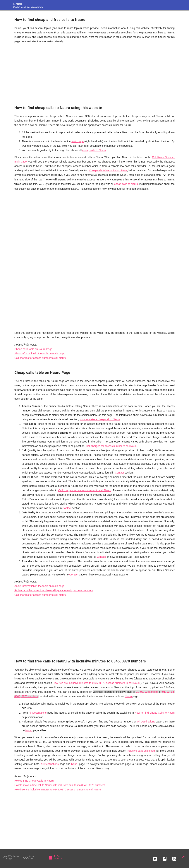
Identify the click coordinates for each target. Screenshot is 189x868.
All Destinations (38, 713)
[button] (155, 857)
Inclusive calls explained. (141, 751)
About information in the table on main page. (40, 353)
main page (78, 141)
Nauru (129, 696)
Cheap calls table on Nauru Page (108, 170)
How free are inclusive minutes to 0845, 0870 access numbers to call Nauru (97, 683)
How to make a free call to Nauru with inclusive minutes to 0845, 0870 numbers (60, 785)
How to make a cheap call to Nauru (100, 419)
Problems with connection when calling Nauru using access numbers (54, 590)
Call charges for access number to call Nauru (40, 358)
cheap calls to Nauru (94, 150)
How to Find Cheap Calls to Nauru (155, 713)
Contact (119, 473)
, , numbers (147, 692)
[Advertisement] (94, 72)
